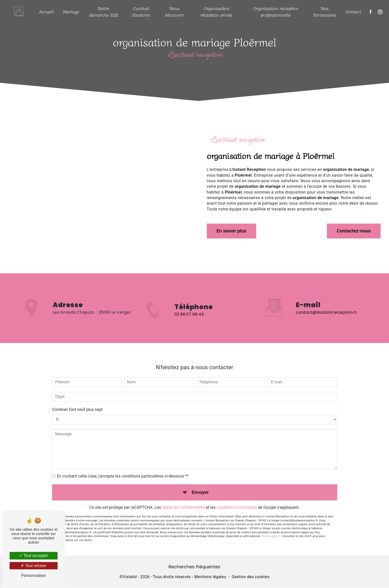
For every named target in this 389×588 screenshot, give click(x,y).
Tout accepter (33, 556)
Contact (353, 11)
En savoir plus (232, 231)
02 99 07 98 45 (189, 320)
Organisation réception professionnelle (276, 11)
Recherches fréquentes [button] (195, 567)
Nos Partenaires (325, 11)
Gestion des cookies (251, 577)
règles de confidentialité (184, 502)
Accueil (46, 11)
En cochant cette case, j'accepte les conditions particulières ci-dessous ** (123, 471)
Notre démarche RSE (104, 11)
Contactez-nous (353, 231)
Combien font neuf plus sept (77, 404)
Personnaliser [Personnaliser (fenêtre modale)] (34, 576)
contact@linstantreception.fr (326, 307)
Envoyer (200, 487)
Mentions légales (210, 577)
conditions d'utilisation (237, 502)
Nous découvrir (174, 11)
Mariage (71, 11)
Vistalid (130, 577)
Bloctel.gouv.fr (271, 531)
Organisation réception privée (216, 11)
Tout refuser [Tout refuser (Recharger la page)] (34, 566)
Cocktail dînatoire (141, 11)
